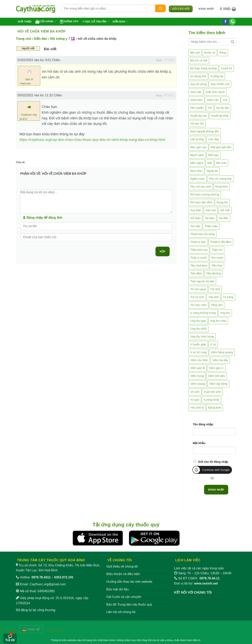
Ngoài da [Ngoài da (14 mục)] (212, 171)
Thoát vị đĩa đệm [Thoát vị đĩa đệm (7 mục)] (221, 242)
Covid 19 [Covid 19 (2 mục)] (226, 68)
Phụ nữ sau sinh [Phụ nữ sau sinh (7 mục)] (201, 187)
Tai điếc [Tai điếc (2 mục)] (224, 218)
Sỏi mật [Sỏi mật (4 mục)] (225, 210)
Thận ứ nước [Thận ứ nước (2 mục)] (199, 258)
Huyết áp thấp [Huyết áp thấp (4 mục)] (220, 116)
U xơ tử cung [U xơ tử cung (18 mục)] (199, 352)
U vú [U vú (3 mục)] (213, 344)
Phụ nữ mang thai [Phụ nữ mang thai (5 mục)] (220, 179)
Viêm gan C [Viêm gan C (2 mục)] (216, 368)
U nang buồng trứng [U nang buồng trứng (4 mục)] (203, 313)
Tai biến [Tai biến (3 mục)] (210, 218)
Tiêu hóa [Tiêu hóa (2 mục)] (217, 266)
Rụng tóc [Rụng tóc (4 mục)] (222, 202)
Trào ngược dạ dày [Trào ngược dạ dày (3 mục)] (202, 281)
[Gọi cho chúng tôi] (232, 22)
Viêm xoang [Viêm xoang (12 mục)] (198, 384)
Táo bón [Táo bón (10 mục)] (214, 297)
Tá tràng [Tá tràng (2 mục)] (228, 297)
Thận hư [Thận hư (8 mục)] (217, 250)
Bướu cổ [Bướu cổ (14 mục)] (210, 53)
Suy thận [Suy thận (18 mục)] (196, 210)
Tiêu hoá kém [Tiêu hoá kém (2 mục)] (199, 266)
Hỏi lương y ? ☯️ (62, 39)
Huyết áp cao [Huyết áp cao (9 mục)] (199, 116)
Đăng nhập (216, 490)
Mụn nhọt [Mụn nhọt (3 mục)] (196, 171)
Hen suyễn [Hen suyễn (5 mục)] (197, 108)
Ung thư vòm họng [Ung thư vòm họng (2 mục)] (202, 336)
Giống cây (69, 21)
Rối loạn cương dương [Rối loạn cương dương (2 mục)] (205, 194)
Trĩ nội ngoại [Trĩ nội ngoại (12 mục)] (198, 289)
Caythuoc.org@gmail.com (48, 584)
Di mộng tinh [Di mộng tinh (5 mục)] (198, 76)
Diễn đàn (120, 22)
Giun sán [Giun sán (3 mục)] (196, 92)
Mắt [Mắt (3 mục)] (210, 163)
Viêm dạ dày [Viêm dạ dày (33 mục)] (220, 360)
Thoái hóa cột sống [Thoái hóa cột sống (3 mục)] (202, 234)
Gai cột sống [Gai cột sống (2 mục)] (198, 84)
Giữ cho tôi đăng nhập (213, 462)
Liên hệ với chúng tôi (121, 612)
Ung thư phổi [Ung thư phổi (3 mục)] (199, 329)
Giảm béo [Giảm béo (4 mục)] (196, 100)
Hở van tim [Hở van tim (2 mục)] (197, 124)
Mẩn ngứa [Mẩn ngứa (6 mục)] (197, 163)
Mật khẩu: (199, 443)
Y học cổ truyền (96, 22)
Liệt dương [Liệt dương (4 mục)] (197, 139)
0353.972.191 (64, 577)
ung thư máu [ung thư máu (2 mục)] (218, 321)
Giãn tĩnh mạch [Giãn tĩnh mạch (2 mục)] (215, 92)
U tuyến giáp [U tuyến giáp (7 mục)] (198, 344)
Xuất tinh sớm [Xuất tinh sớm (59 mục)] (213, 392)
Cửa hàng (46, 21)
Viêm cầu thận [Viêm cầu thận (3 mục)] (199, 360)
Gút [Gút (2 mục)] (225, 100)
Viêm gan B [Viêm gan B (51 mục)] (198, 368)
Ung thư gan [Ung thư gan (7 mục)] (198, 321)
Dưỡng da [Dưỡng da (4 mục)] (217, 76)
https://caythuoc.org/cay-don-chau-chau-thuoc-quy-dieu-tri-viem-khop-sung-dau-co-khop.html (92, 140)
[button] (206, 9)
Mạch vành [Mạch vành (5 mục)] (197, 155)
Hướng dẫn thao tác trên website (129, 582)
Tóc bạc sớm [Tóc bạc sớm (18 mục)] (198, 305)
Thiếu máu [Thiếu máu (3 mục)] (211, 226)
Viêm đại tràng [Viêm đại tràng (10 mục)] (218, 384)
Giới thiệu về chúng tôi (122, 566)
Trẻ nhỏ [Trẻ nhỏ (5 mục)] (215, 289)
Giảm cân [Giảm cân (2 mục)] (213, 100)
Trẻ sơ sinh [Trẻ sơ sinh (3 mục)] (197, 297)
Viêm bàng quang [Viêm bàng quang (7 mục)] (222, 352)
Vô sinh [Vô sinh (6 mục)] (195, 392)
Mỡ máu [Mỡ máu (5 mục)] (221, 163)
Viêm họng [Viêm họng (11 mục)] (197, 376)
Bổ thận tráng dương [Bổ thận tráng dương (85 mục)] (203, 68)
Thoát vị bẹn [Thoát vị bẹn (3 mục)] (198, 242)
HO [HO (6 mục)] (210, 108)
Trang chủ (23, 39)
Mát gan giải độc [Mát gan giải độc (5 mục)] (221, 147)
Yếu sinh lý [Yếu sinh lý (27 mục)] (197, 408)
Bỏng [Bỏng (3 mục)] (223, 53)
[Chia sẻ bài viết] (31, 629)
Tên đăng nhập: (203, 424)
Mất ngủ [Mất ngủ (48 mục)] (213, 155)
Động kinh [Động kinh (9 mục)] (215, 408)
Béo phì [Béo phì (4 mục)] (195, 53)
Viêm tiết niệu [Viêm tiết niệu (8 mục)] (217, 376)
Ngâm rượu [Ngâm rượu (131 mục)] (198, 179)
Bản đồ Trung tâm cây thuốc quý (129, 605)
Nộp (162, 251)
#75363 (169, 60)
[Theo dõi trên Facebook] (225, 22)
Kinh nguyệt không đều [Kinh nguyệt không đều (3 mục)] (205, 131)
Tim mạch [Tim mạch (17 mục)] (217, 258)
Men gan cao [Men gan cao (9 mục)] (198, 147)
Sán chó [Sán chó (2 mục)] (211, 210)
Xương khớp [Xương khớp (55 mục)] (211, 400)
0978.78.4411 (41, 577)
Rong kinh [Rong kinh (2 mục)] (222, 187)
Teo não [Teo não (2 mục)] (195, 226)
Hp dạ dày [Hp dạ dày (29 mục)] (223, 108)
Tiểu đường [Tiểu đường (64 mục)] (213, 273)
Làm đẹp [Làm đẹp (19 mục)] (214, 139)
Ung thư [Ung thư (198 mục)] (225, 313)
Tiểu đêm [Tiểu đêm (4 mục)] (196, 273)
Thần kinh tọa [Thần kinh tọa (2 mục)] (199, 250)
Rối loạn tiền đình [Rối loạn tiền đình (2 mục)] (201, 202)
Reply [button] (159, 60)
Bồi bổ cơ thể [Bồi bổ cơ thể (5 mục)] (199, 60)
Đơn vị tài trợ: (196, 583)
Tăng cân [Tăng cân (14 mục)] (217, 305)
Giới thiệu (25, 22)
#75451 (169, 95)
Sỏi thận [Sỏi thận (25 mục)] (196, 218)
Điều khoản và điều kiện (123, 574)
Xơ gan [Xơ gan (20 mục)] (195, 400)
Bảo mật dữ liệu (118, 589)
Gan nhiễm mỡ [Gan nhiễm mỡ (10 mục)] (220, 84)
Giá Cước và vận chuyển (124, 597)
